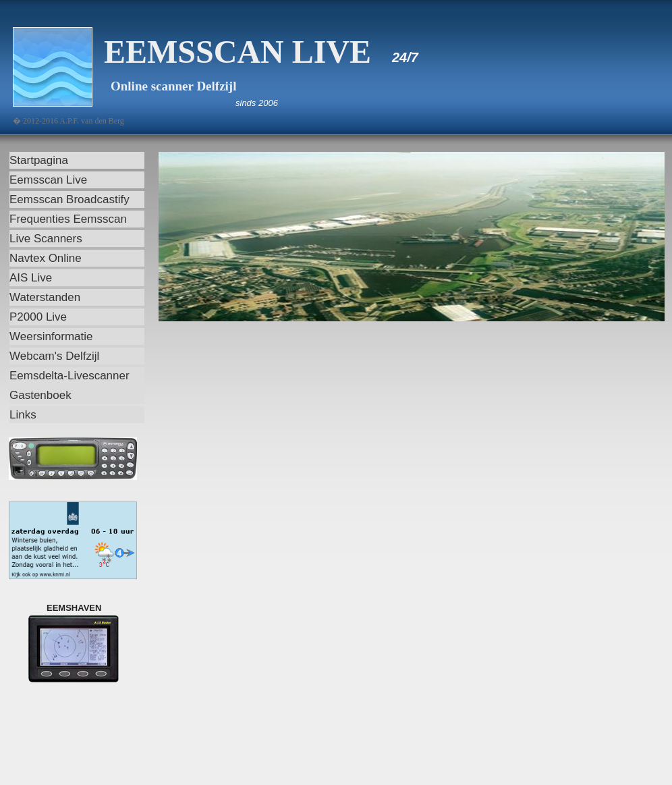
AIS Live (31, 278)
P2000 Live (38, 317)
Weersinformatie (51, 336)
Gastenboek (40, 395)
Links (23, 415)
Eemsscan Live (48, 180)
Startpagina (39, 160)
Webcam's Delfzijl (54, 356)
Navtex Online (46, 258)
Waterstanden (45, 297)
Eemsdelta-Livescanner (69, 376)
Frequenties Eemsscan (68, 219)
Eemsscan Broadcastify (69, 199)
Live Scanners (46, 239)
